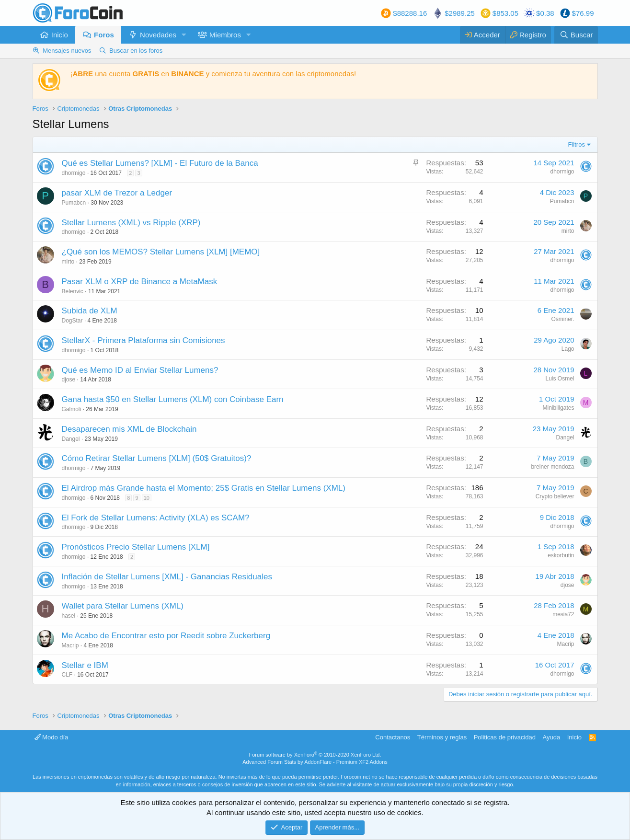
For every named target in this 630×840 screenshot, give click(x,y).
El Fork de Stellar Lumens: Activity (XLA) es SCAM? (156, 518)
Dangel (71, 439)
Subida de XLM (90, 311)
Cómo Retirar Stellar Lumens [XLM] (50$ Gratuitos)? (157, 458)
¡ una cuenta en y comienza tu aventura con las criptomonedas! (213, 74)
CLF (67, 675)
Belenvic (73, 291)
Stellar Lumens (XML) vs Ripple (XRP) (131, 223)
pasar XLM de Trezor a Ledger (117, 193)
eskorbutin (561, 555)
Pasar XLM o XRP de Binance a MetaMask (140, 282)
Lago (568, 349)
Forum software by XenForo (315, 755)
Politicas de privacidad (505, 737)
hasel (69, 616)
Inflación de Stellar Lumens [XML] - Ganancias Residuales (167, 577)
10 (147, 498)
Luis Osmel (560, 379)
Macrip (70, 645)
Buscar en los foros (136, 51)
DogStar (72, 321)
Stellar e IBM (85, 665)
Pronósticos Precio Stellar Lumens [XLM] (136, 547)
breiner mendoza (552, 467)
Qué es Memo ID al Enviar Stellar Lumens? (140, 370)
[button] (184, 35)
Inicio (60, 35)
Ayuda (552, 737)
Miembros (225, 35)
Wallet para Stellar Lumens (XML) (123, 606)
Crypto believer (555, 496)
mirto (568, 231)
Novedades (158, 35)
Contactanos (393, 737)
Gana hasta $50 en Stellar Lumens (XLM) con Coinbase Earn (173, 399)
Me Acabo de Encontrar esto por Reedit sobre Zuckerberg (166, 636)
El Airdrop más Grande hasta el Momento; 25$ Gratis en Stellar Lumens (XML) (204, 488)
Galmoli (72, 409)
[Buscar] (576, 35)
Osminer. (562, 319)
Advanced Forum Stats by (315, 762)
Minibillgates (558, 408)
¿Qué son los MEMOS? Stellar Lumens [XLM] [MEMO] (161, 252)
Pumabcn (74, 203)
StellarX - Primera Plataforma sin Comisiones (143, 340)
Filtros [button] (577, 144)
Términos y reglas (442, 737)
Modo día (52, 737)
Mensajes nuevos (67, 51)
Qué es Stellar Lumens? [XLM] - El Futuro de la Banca (160, 163)
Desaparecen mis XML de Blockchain (129, 429)
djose (69, 380)
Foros (104, 35)
